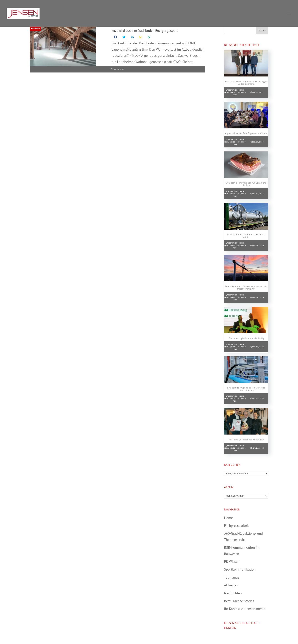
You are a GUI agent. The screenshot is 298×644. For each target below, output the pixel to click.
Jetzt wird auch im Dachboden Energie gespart (145, 31)
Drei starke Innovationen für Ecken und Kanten (246, 184)
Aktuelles (231, 585)
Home (228, 518)
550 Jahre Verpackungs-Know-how (246, 440)
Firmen (35, 28)
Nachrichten (233, 593)
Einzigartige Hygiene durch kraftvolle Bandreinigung (246, 389)
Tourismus (232, 577)
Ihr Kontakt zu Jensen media (245, 609)
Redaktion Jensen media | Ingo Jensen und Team (235, 92)
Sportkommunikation (240, 569)
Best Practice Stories (239, 601)
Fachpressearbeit (237, 526)
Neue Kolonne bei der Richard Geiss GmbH (246, 236)
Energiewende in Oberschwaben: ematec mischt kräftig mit (246, 288)
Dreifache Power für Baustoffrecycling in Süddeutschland (246, 83)
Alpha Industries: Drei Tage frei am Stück (246, 133)
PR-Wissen (232, 562)
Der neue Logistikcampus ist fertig (246, 338)
